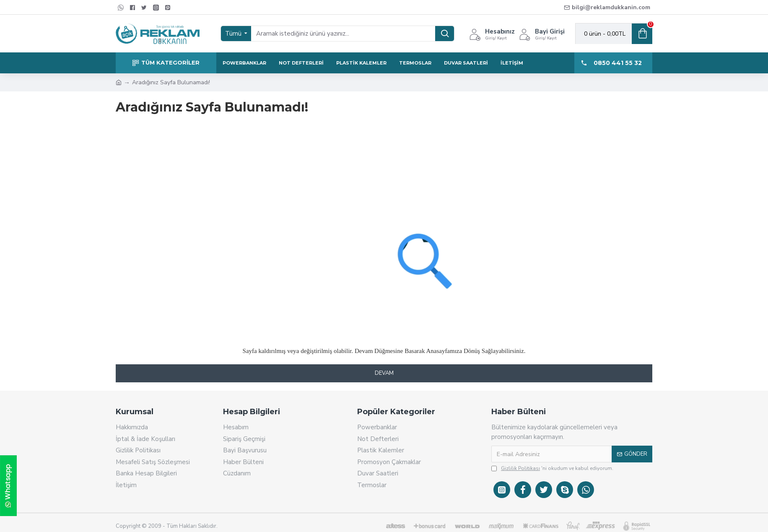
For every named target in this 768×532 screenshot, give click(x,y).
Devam (384, 373)
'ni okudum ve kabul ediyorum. (552, 468)
